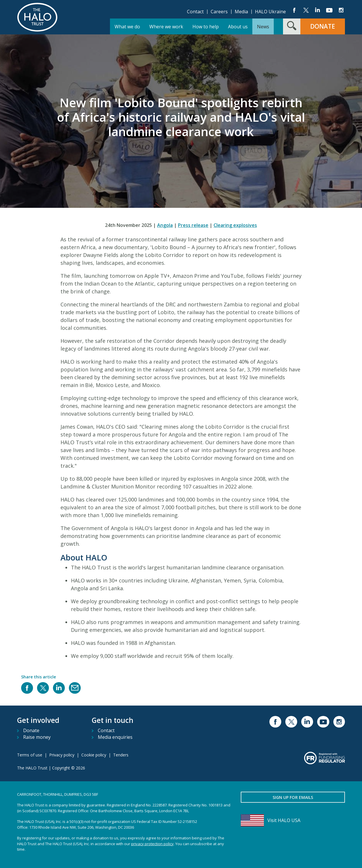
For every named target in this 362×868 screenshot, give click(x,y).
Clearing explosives (235, 225)
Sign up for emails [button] (293, 797)
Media (241, 12)
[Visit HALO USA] (293, 820)
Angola (165, 225)
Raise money (37, 737)
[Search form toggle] (292, 26)
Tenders (121, 755)
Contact (195, 12)
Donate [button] (323, 26)
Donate (31, 730)
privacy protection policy (152, 844)
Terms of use (30, 755)
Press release (193, 225)
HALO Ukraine (270, 12)
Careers (219, 12)
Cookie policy (94, 755)
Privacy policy (62, 755)
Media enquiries (115, 737)
